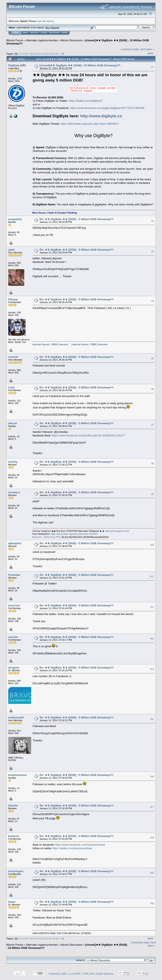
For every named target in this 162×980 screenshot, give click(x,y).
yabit (11, 250)
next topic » (147, 49)
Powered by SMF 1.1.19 (61, 974)
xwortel (13, 637)
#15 (152, 719)
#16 (152, 777)
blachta (13, 806)
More (64, 33)
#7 (153, 425)
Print (150, 53)
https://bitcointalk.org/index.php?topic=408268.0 (90, 124)
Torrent (55, 28)
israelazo (14, 492)
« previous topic (130, 49)
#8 (153, 464)
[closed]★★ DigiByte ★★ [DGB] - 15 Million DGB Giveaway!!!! (80, 65)
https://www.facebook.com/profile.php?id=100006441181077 (88, 435)
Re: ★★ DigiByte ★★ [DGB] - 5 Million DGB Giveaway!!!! (77, 219)
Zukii (11, 387)
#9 (153, 494)
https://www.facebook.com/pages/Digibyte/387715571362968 (107, 108)
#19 (152, 873)
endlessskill (16, 717)
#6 (153, 389)
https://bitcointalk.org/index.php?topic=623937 (74, 534)
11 (39, 54)
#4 (153, 301)
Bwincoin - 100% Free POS (46, 537)
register (50, 21)
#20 (152, 903)
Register (54, 33)
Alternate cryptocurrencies (42, 40)
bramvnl (14, 836)
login (40, 21)
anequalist (15, 219)
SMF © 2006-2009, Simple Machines (94, 974)
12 (43, 54)
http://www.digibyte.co (101, 116)
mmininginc (16, 871)
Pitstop (13, 299)
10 (36, 54)
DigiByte (14, 65)
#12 (152, 607)
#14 (152, 669)
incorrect (14, 605)
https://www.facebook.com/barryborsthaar (80, 845)
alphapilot (15, 543)
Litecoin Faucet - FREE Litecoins (50, 344)
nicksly (13, 462)
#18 (152, 838)
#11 (152, 576)
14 (50, 54)
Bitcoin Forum (15, 40)
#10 (152, 545)
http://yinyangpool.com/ (117, 531)
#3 (153, 251)
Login (44, 33)
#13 (152, 639)
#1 (153, 67)
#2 (153, 221)
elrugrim (14, 668)
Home (16, 33)
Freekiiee (14, 575)
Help (26, 33)
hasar (12, 902)
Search (35, 33)
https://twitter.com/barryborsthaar (72, 848)
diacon (13, 423)
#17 (152, 807)
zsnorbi (13, 357)
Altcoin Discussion (72, 40)
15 (53, 54)
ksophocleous (17, 775)
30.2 (48, 28)
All (63, 54)
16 (57, 54)
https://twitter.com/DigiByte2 (86, 101)
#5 (153, 358)
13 (46, 54)
